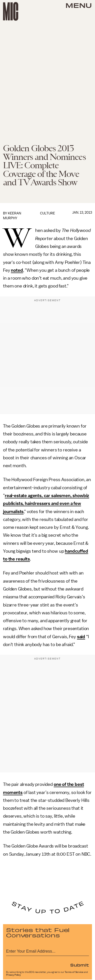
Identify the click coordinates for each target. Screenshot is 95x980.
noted (17, 270)
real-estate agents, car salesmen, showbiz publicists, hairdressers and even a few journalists (46, 504)
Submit (80, 965)
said (81, 637)
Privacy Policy (13, 975)
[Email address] (48, 950)
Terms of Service (74, 972)
